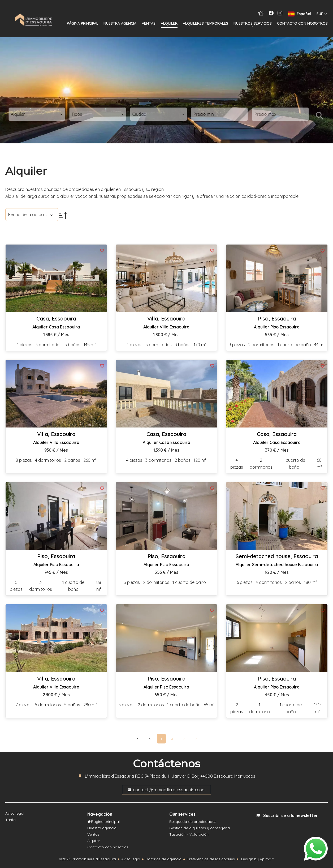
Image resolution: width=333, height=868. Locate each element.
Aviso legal (131, 859)
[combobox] (37, 114)
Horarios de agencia (163, 859)
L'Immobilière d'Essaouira (109, 776)
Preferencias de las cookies (211, 859)
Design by (257, 859)
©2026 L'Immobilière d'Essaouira (87, 859)
